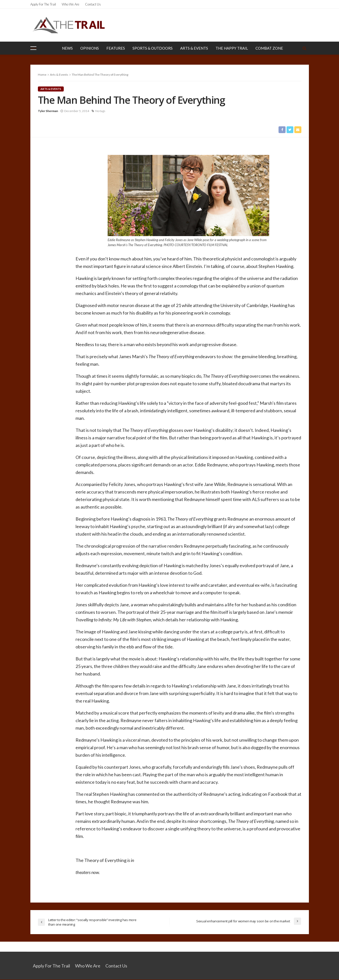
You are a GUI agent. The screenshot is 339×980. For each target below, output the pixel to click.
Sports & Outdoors (153, 48)
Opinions (90, 48)
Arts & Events (194, 48)
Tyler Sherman (48, 111)
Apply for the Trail (43, 4)
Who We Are (71, 4)
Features (116, 48)
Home (42, 75)
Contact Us (93, 4)
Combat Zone (269, 48)
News (67, 48)
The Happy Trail (232, 48)
